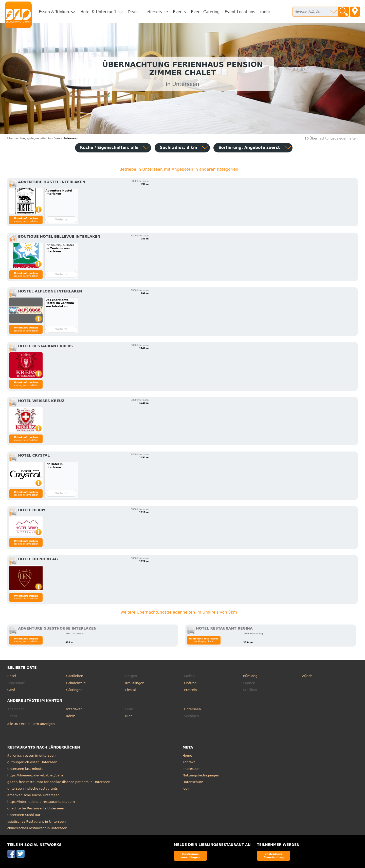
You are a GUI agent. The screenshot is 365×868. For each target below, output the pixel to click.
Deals (133, 12)
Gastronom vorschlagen (190, 856)
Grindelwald (76, 683)
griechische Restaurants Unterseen (36, 808)
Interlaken (74, 709)
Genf (11, 690)
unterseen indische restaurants (33, 788)
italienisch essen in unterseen (32, 756)
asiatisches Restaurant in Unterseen (37, 821)
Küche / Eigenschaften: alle (109, 148)
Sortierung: (249, 148)
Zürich (307, 676)
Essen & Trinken (54, 12)
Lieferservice (156, 12)
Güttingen (74, 690)
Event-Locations (240, 12)
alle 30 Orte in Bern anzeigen (31, 724)
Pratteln (190, 690)
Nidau (130, 716)
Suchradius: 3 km (178, 148)
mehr (265, 12)
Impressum (191, 769)
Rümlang (250, 676)
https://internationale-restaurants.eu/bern (41, 802)
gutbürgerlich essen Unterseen (32, 762)
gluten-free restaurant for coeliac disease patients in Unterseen (59, 782)
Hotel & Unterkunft (98, 12)
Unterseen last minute (25, 769)
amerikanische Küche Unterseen (33, 795)
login (186, 788)
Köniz (70, 716)
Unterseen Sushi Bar (24, 815)
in (29, 138)
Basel (12, 676)
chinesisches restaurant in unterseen (37, 828)
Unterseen (192, 709)
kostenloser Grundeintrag (273, 856)
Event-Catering (205, 12)
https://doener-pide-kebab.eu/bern (35, 775)
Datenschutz (193, 782)
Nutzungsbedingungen (201, 775)
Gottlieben (75, 676)
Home (187, 756)
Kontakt (189, 762)
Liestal (131, 690)
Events (179, 12)
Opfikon (190, 683)
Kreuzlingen (135, 683)
